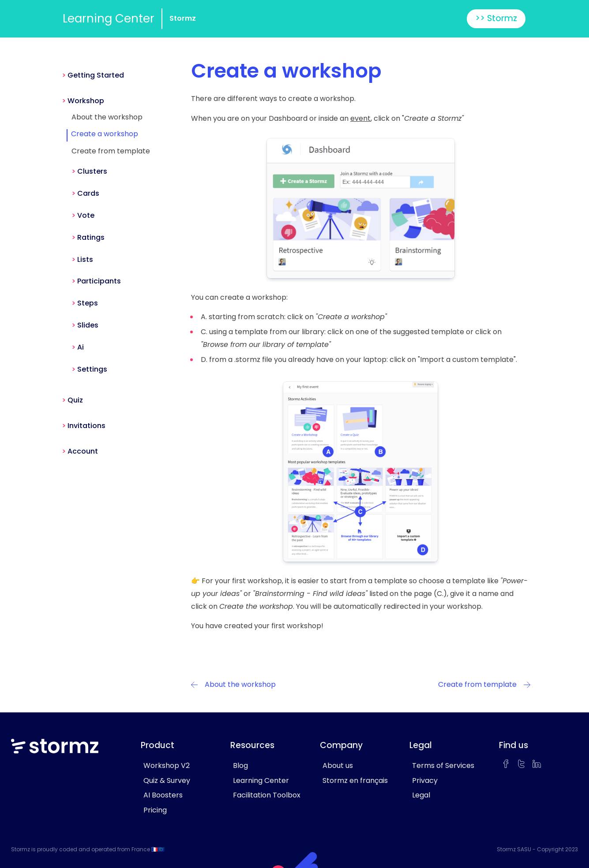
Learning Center (109, 19)
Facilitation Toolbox (267, 795)
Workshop (86, 101)
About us (338, 766)
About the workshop (107, 117)
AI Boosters (163, 795)
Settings (92, 369)
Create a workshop (105, 134)
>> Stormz (496, 18)
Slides (88, 325)
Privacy (425, 780)
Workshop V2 (167, 766)
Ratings (91, 237)
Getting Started (96, 75)
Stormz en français (355, 780)
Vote (86, 215)
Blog (240, 766)
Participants (99, 281)
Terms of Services (443, 766)
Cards (88, 193)
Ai (81, 347)
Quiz (75, 400)
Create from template (111, 151)
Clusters (92, 171)
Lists (85, 259)
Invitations (86, 426)
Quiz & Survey (167, 780)
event (360, 118)
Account (83, 451)
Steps (88, 303)
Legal (421, 795)
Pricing (155, 810)
